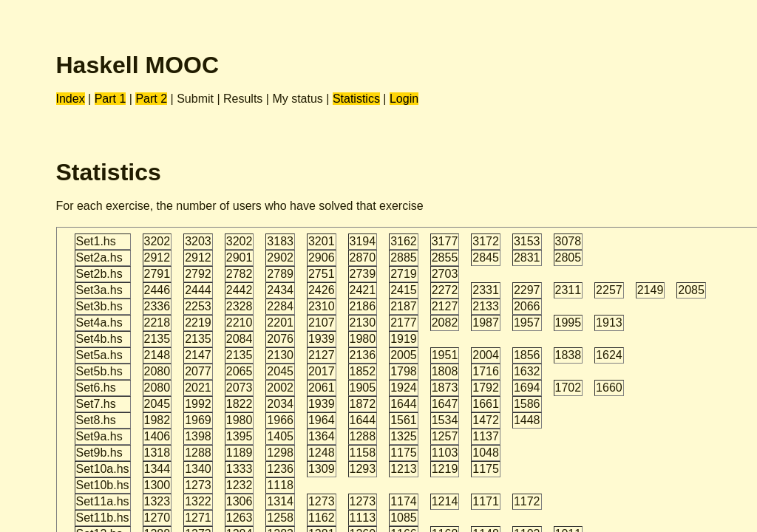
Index (71, 99)
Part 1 (111, 99)
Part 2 (151, 99)
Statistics (356, 99)
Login (404, 99)
